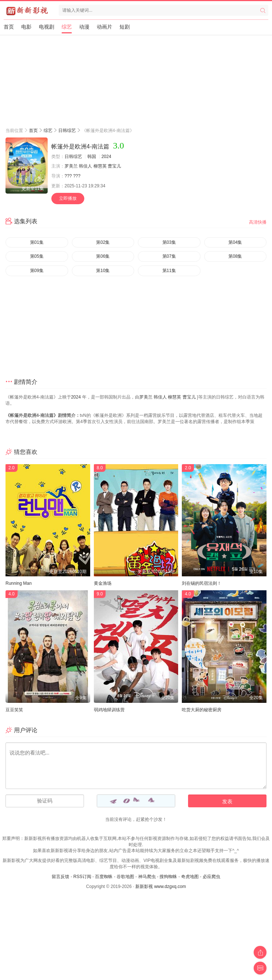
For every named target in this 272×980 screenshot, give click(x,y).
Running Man (19, 583)
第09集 (37, 271)
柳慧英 (100, 166)
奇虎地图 (190, 877)
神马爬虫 (147, 877)
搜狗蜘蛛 (168, 877)
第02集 (103, 242)
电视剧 (47, 27)
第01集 (37, 242)
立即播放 (68, 198)
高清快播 (258, 222)
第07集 (169, 256)
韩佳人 (85, 166)
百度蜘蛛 (104, 877)
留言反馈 (60, 877)
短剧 (125, 27)
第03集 (169, 242)
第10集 (103, 271)
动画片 (104, 27)
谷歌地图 (125, 877)
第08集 (235, 256)
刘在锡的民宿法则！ (202, 583)
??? (68, 176)
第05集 (37, 256)
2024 (106, 157)
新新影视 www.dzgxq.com (161, 887)
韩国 (92, 157)
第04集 (235, 242)
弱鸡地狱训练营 (109, 710)
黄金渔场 (103, 583)
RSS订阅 (82, 877)
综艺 (67, 27)
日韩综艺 (67, 131)
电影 (26, 27)
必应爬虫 (212, 877)
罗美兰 (71, 166)
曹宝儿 (114, 166)
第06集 (103, 256)
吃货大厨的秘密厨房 (202, 710)
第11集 (169, 271)
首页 (9, 27)
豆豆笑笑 (14, 710)
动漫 (84, 27)
